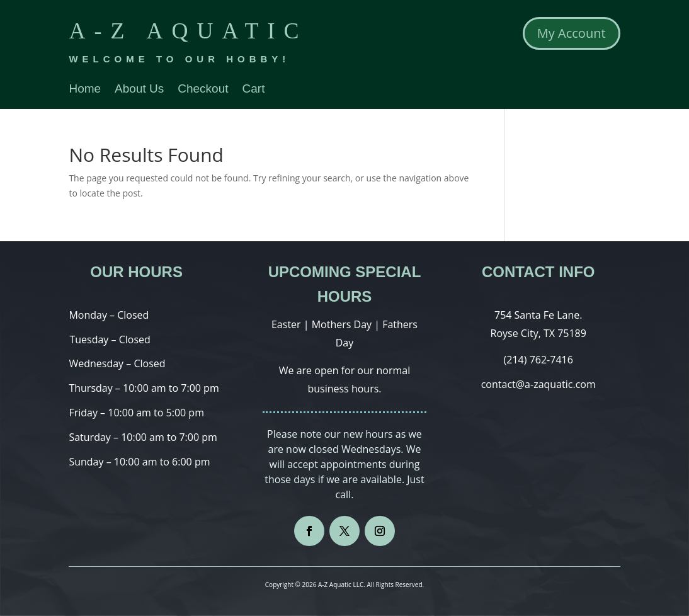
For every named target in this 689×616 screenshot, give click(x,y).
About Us (139, 90)
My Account (572, 33)
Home (85, 90)
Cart (254, 90)
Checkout (203, 90)
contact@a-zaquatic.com (538, 384)
